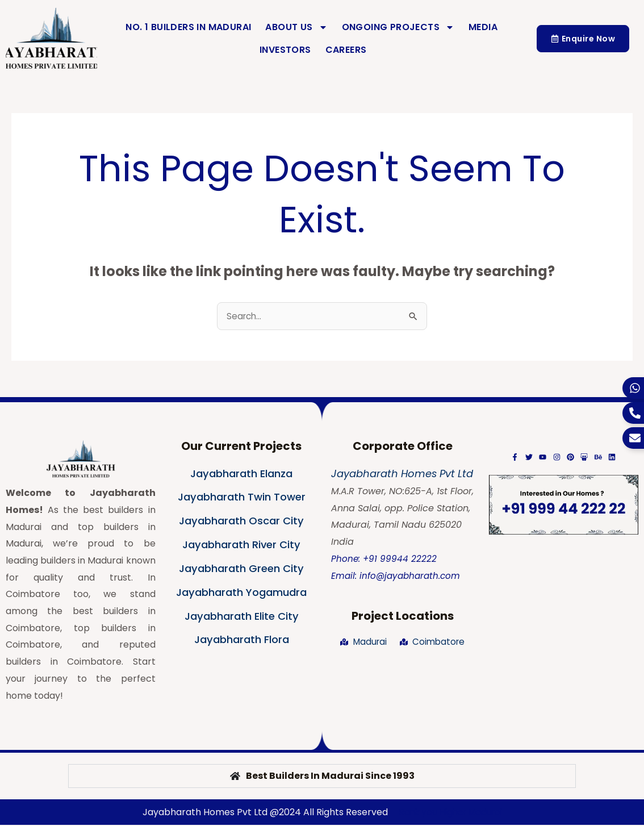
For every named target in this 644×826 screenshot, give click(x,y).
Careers (346, 50)
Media (483, 27)
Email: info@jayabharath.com (398, 577)
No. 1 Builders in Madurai (188, 27)
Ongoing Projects (398, 27)
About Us (296, 27)
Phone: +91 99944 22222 (384, 560)
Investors (285, 50)
